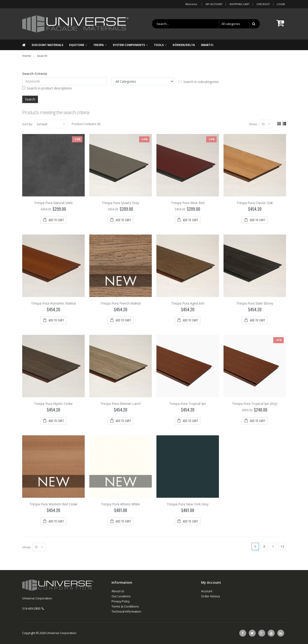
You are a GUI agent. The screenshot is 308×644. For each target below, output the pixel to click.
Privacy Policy (121, 601)
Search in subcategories (199, 82)
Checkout (263, 4)
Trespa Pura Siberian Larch (121, 404)
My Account (214, 4)
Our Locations (121, 596)
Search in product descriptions (47, 88)
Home (27, 56)
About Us (118, 591)
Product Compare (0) (86, 124)
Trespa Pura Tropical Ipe (188, 404)
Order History (210, 596)
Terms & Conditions (125, 606)
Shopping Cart (240, 4)
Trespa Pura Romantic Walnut (53, 303)
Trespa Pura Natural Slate (53, 203)
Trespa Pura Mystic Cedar (53, 404)
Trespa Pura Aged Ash (188, 303)
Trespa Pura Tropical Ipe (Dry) (255, 404)
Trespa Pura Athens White (120, 504)
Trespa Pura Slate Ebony (255, 303)
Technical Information (126, 612)
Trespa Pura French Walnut (121, 303)
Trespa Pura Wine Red (188, 203)
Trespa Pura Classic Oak (255, 203)
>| (282, 546)
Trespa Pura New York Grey (188, 504)
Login (281, 4)
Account (207, 591)
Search (42, 56)
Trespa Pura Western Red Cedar (53, 504)
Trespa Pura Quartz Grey (120, 203)
